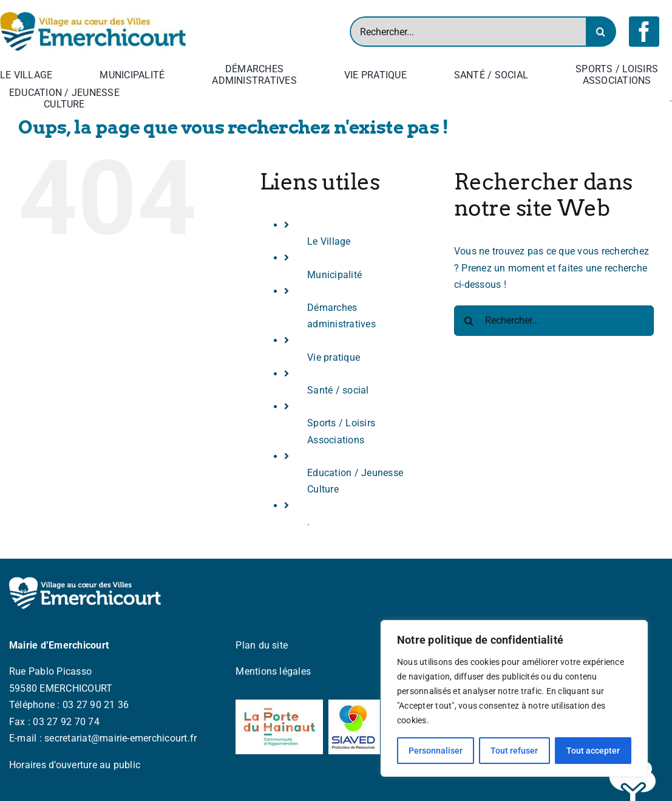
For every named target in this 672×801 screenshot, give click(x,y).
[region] (514, 698)
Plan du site (262, 645)
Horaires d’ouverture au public (75, 765)
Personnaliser (436, 751)
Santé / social (338, 390)
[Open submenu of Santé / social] (531, 75)
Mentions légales (273, 671)
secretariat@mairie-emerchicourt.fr (120, 738)
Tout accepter (593, 751)
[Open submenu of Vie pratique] (409, 75)
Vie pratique (334, 357)
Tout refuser (514, 751)
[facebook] (644, 32)
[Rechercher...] (468, 32)
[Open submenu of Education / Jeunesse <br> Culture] (122, 98)
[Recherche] (601, 32)
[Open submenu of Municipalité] (167, 75)
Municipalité (334, 275)
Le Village (329, 241)
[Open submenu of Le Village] (55, 75)
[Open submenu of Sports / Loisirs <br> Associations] (660, 75)
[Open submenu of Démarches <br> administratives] (299, 75)
